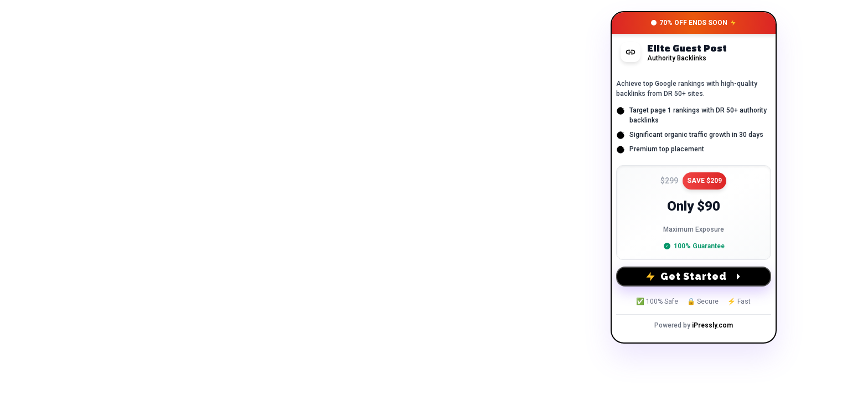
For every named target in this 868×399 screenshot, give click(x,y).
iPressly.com (712, 325)
